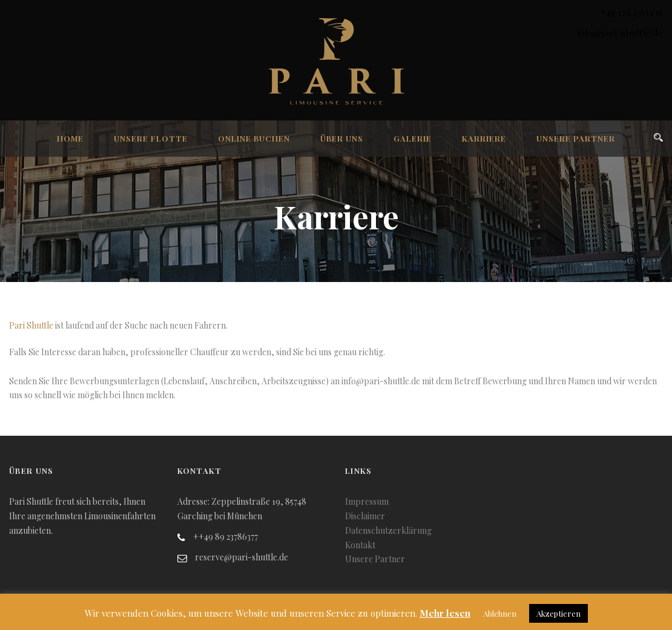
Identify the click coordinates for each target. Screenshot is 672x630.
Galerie (413, 138)
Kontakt (360, 545)
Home (70, 138)
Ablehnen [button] (500, 613)
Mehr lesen (445, 613)
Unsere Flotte (151, 138)
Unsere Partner (576, 138)
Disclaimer (365, 516)
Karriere (484, 138)
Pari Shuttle (31, 325)
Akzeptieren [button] (558, 613)
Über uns (342, 138)
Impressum (367, 501)
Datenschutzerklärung (388, 530)
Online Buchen (254, 138)
